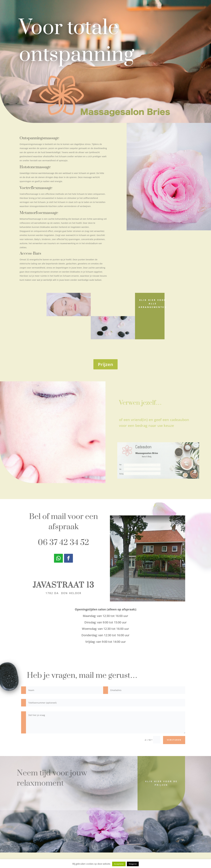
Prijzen (106, 364)
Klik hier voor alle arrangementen (153, 304)
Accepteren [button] (119, 864)
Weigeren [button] (133, 864)
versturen (174, 740)
